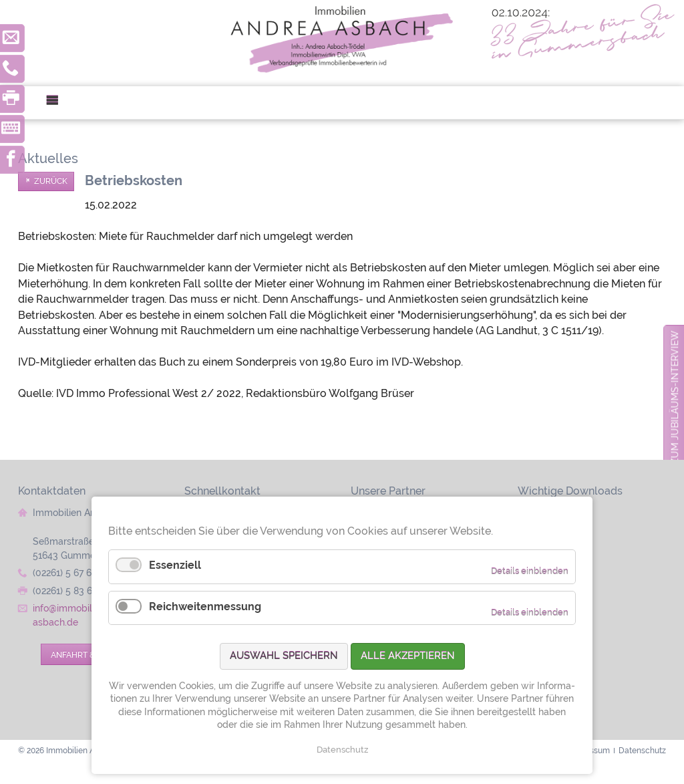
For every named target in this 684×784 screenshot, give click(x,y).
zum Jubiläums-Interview (675, 398)
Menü (58, 103)
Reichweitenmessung (205, 607)
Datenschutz (342, 750)
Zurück (51, 181)
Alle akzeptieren (408, 656)
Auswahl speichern (284, 656)
